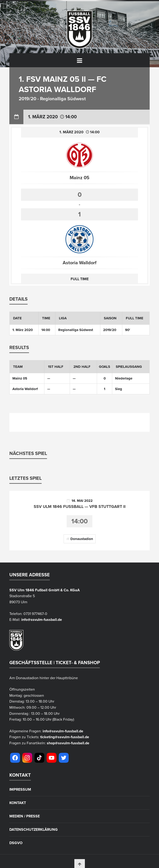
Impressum (20, 790)
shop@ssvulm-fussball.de (68, 743)
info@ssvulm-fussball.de (42, 620)
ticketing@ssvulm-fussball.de (65, 737)
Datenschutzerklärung (34, 830)
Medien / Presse (25, 816)
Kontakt (18, 803)
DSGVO (16, 843)
